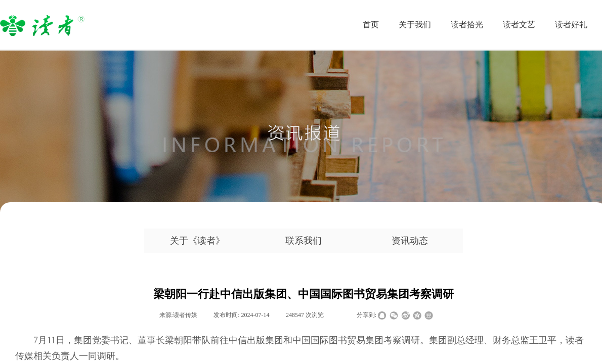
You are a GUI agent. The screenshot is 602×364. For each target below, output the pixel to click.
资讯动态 (410, 241)
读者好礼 (571, 25)
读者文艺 (519, 25)
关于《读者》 (197, 241)
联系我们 (304, 241)
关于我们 (415, 25)
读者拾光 (467, 25)
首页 (371, 25)
